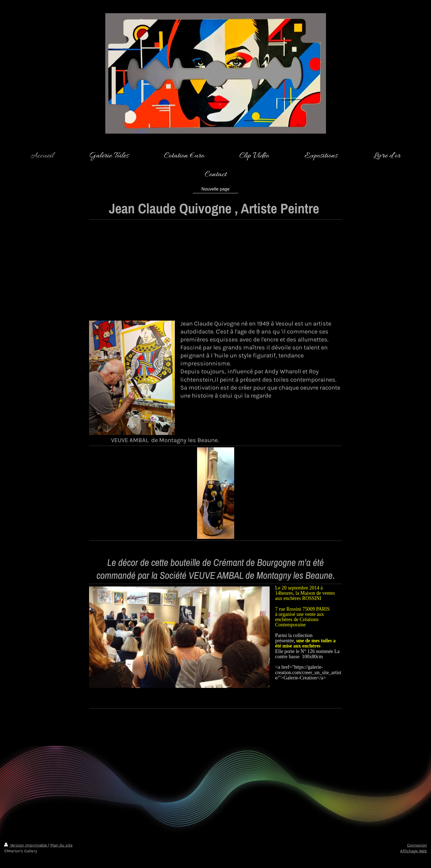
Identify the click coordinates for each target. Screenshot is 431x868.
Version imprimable (26, 845)
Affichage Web (414, 851)
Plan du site (61, 845)
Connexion (417, 845)
